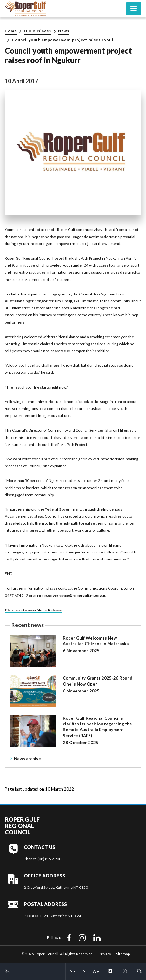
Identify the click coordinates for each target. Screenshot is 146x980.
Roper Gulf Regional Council (22, 826)
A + (96, 971)
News (64, 31)
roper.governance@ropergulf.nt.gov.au (72, 595)
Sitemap (123, 954)
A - (72, 971)
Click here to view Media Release (33, 610)
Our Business (37, 31)
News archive (27, 759)
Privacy (105, 954)
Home (11, 31)
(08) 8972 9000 (50, 859)
